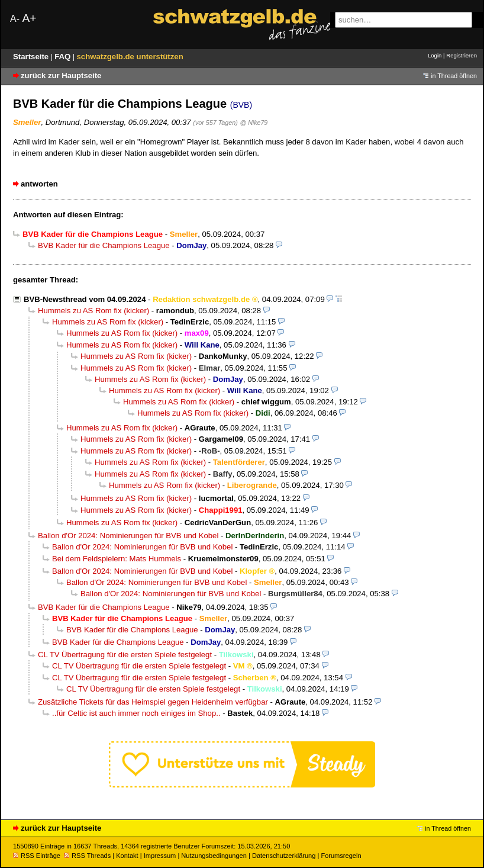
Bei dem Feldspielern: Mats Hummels (117, 559)
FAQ (64, 57)
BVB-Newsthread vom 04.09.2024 (85, 299)
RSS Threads (87, 856)
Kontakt (127, 856)
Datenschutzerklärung (284, 856)
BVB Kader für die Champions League (104, 245)
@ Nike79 (254, 123)
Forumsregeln (341, 856)
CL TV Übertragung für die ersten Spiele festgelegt (125, 655)
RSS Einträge (37, 856)
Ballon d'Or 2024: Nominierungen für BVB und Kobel (128, 536)
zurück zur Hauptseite (61, 75)
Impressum (160, 856)
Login (435, 55)
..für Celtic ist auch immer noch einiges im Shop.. (136, 713)
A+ (29, 18)
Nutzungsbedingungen (214, 856)
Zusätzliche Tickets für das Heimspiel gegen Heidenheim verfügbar (153, 702)
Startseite (32, 57)
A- (15, 19)
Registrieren (462, 55)
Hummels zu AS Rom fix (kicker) (93, 311)
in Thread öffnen (454, 76)
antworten (39, 184)
